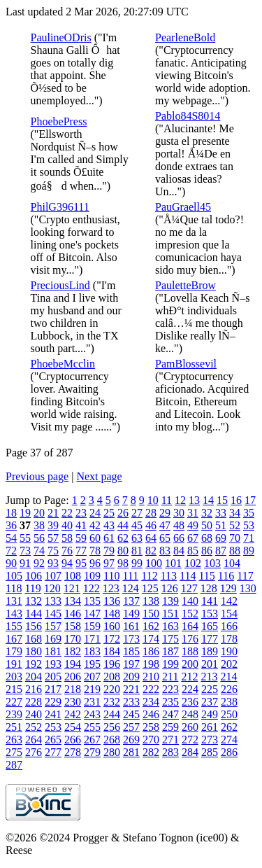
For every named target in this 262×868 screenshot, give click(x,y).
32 (207, 513)
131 (14, 601)
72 (11, 551)
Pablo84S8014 (188, 116)
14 (208, 500)
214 (228, 677)
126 (170, 588)
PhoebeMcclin (63, 364)
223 (170, 689)
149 (131, 614)
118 (14, 588)
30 (179, 513)
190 (229, 651)
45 (137, 525)
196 (112, 664)
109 (92, 576)
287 (14, 765)
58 (67, 538)
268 (112, 740)
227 (14, 702)
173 (131, 639)
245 (131, 714)
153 (210, 614)
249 (210, 714)
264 (34, 740)
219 (92, 689)
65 (165, 538)
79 (109, 551)
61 (109, 538)
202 (229, 664)
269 (131, 740)
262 (229, 727)
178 (229, 639)
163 (170, 626)
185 (131, 651)
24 (95, 513)
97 (109, 563)
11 (167, 500)
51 (221, 525)
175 (170, 639)
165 (210, 626)
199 (170, 664)
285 (210, 752)
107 (53, 576)
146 (73, 614)
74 (39, 551)
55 (25, 538)
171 (92, 639)
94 (67, 563)
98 (123, 563)
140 (190, 601)
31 (193, 513)
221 (131, 689)
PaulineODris (61, 37)
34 (235, 513)
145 (53, 614)
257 (131, 727)
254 (73, 727)
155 (14, 626)
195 (92, 664)
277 (53, 752)
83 (165, 551)
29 (165, 513)
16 (236, 500)
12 (180, 500)
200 (190, 664)
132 (34, 601)
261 (210, 727)
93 (53, 563)
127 (189, 588)
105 (14, 576)
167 (14, 639)
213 (209, 677)
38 (39, 525)
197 (131, 664)
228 (34, 702)
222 (151, 689)
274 (229, 740)
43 (109, 525)
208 (112, 677)
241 (53, 714)
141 (210, 601)
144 (34, 614)
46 (151, 525)
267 (92, 740)
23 (81, 513)
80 (123, 551)
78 (95, 551)
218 (73, 689)
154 (229, 614)
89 (249, 551)
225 (210, 689)
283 (170, 752)
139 (170, 601)
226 (229, 689)
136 (112, 601)
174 (151, 639)
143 (14, 614)
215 (14, 689)
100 (154, 563)
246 (151, 714)
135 (92, 601)
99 (137, 563)
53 (249, 525)
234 (151, 702)
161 (131, 626)
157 (53, 626)
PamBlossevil (186, 364)
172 (112, 639)
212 (189, 677)
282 (151, 752)
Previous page (37, 476)
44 (123, 525)
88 (235, 551)
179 (14, 651)
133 (53, 601)
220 (112, 689)
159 (92, 626)
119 (32, 588)
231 (92, 702)
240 (34, 714)
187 (170, 651)
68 (207, 538)
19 (25, 513)
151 (170, 614)
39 (53, 525)
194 (73, 664)
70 (235, 538)
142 (229, 601)
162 (151, 626)
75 (53, 551)
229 (53, 702)
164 (190, 626)
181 (53, 651)
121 (72, 588)
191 (14, 664)
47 (165, 525)
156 (34, 626)
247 (170, 714)
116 (226, 576)
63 (137, 538)
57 (53, 538)
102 (193, 563)
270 (151, 740)
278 (73, 752)
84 (179, 551)
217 (53, 689)
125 (150, 588)
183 (92, 651)
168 (34, 639)
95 (81, 563)
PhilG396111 (60, 207)
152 (190, 614)
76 (67, 551)
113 (169, 576)
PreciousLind (60, 285)
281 (131, 752)
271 (170, 740)
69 (221, 538)
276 (34, 752)
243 (92, 714)
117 (245, 576)
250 (229, 714)
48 (179, 525)
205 (53, 677)
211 (170, 677)
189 (210, 651)
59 (81, 538)
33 (221, 513)
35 (249, 513)
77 (81, 551)
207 (92, 677)
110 (111, 576)
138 (151, 601)
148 (112, 614)
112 (149, 576)
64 (151, 538)
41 (81, 525)
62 (123, 538)
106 (34, 576)
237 (210, 702)
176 (190, 639)
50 (207, 525)
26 (123, 513)
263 (14, 740)
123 (111, 588)
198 (151, 664)
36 (11, 525)
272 (190, 740)
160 (112, 626)
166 (229, 626)
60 (95, 538)
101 (173, 563)
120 (52, 588)
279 (92, 752)
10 (153, 500)
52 (235, 525)
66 (179, 538)
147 (92, 614)
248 (190, 714)
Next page (99, 476)
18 (11, 513)
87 (221, 551)
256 (112, 727)
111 (130, 576)
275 (14, 752)
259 (170, 727)
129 (228, 588)
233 (131, 702)
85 (193, 551)
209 (131, 677)
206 (73, 677)
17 (250, 500)
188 (190, 651)
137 (131, 601)
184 (112, 651)
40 (67, 525)
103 (212, 563)
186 (151, 651)
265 (53, 740)
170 (73, 639)
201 (210, 664)
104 (232, 563)
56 (39, 538)
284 (190, 752)
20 (39, 513)
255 (92, 727)
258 (151, 727)
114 (188, 576)
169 (53, 639)
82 (151, 551)
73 (25, 551)
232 (112, 702)
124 (131, 588)
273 (210, 740)
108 (73, 576)
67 (193, 538)
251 (14, 727)
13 (194, 500)
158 (73, 626)
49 (193, 525)
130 (248, 588)
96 (95, 563)
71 (249, 538)
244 (112, 714)
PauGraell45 (183, 207)
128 (209, 588)
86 (207, 551)
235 (170, 702)
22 (67, 513)
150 (151, 614)
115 (206, 576)
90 (11, 563)
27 (137, 513)
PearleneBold (185, 37)
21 (53, 513)
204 (34, 677)
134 (73, 601)
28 (151, 513)
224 (190, 689)
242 (73, 714)
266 (73, 740)
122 (92, 588)
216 (34, 689)
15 (222, 500)
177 (210, 639)
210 (151, 677)
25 (109, 513)
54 (11, 538)
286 (229, 752)
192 (34, 664)
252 (34, 727)
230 (73, 702)
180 (34, 651)
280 (112, 752)
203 (14, 677)
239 (14, 714)
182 (73, 651)
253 (53, 727)
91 (25, 563)
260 (190, 727)
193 (53, 664)
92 (39, 563)
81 (137, 551)
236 (190, 702)
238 (229, 702)
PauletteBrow (185, 285)
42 (95, 525)
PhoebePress (59, 121)
